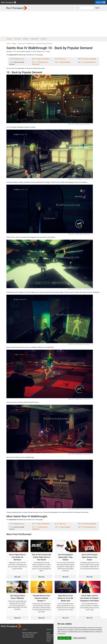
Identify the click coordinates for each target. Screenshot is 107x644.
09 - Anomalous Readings (88, 59)
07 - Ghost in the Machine (42, 59)
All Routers (50, 637)
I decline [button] (68, 638)
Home (8, 44)
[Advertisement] (53, 24)
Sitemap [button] (43, 39)
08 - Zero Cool (61, 59)
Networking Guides (28, 637)
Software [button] (26, 39)
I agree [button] (61, 638)
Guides (14, 44)
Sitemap (49, 629)
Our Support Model (28, 635)
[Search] (84, 8)
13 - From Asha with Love (88, 62)
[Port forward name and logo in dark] (17, 8)
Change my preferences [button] (79, 638)
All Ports (49, 639)
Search (97, 8)
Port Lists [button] (17, 39)
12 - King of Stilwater (64, 62)
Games (49, 641)
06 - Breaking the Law (18, 59)
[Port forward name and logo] (9, 2)
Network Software (52, 635)
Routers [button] (10, 39)
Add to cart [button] (101, 2)
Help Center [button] (35, 39)
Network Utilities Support (30, 633)
